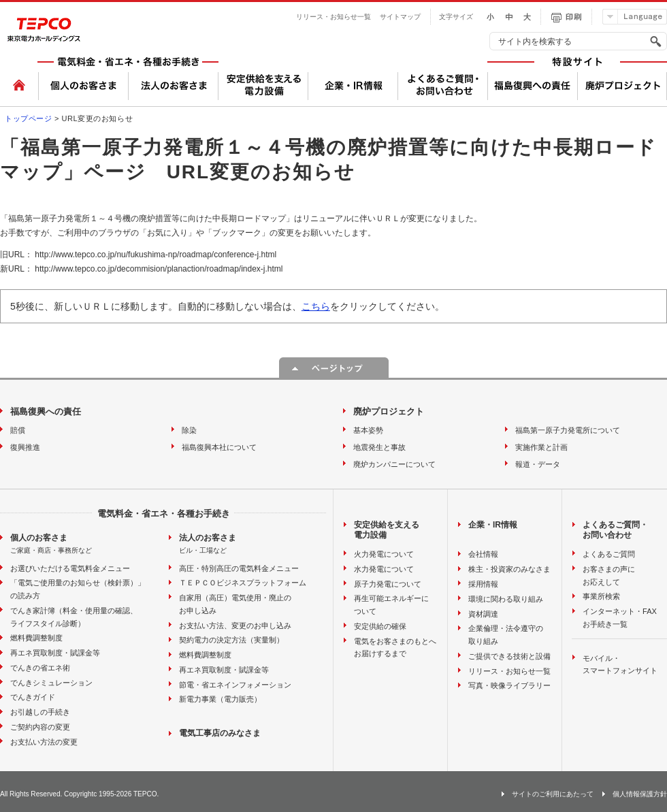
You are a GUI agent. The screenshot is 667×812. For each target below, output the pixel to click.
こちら (316, 306)
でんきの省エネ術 (40, 668)
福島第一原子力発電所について (568, 430)
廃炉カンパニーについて (394, 464)
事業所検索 (601, 596)
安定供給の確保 (380, 626)
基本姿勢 (368, 430)
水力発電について (384, 569)
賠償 (18, 430)
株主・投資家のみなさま (509, 569)
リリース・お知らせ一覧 (333, 17)
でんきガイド (33, 697)
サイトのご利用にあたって (553, 794)
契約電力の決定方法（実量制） (231, 640)
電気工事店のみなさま (220, 733)
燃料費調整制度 (36, 638)
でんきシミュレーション (51, 683)
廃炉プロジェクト (389, 411)
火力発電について (384, 554)
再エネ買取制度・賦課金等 (55, 653)
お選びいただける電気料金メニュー (70, 568)
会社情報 (483, 554)
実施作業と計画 (541, 447)
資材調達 (483, 614)
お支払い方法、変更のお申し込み (235, 626)
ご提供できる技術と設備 (509, 656)
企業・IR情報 (493, 525)
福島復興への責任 (46, 411)
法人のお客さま (208, 538)
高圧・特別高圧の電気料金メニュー (239, 568)
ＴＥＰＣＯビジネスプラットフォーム (243, 583)
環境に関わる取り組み (506, 599)
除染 (189, 430)
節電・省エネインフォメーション (235, 685)
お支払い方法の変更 (44, 742)
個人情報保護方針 (640, 794)
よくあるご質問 (609, 554)
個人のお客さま (39, 538)
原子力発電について (388, 584)
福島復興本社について (219, 447)
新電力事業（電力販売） (220, 699)
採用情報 (483, 584)
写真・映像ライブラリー (509, 685)
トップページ (28, 118)
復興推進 (25, 447)
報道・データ (538, 464)
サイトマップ (400, 17)
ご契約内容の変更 (40, 727)
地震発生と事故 (379, 447)
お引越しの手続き (40, 712)
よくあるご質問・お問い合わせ (615, 530)
